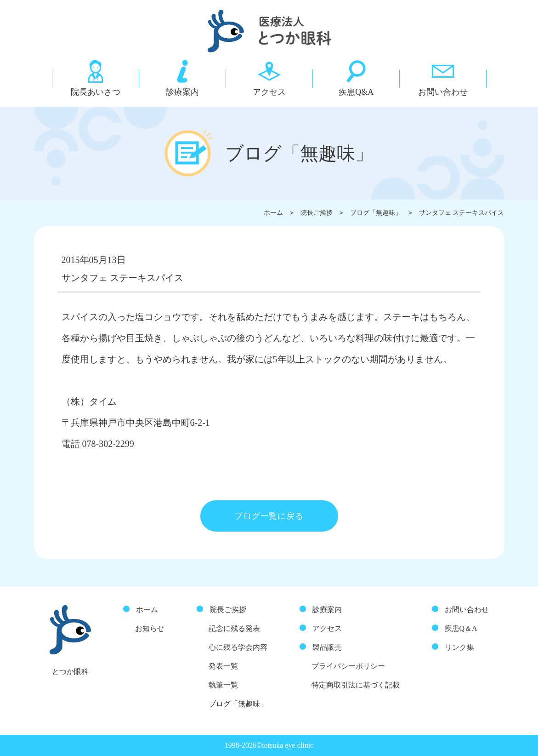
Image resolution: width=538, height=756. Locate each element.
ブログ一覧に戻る (269, 516)
